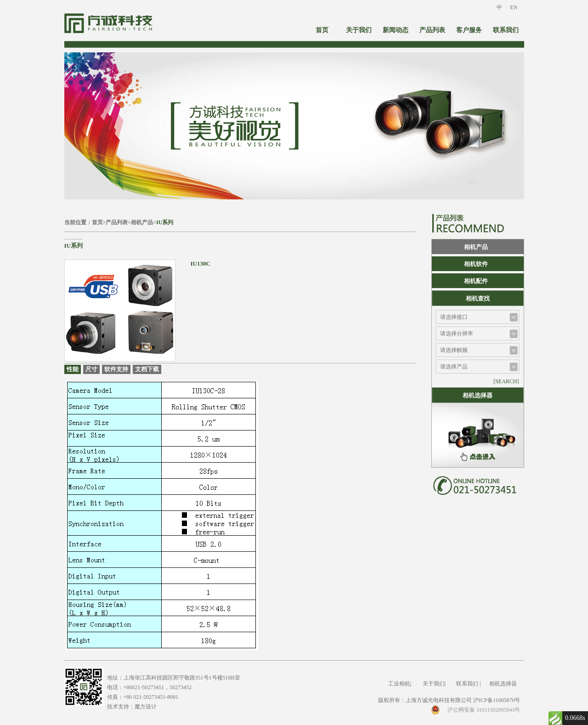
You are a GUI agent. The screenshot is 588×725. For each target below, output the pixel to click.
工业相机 (399, 684)
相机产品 (142, 222)
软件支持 (116, 369)
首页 (322, 30)
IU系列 (165, 222)
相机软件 (476, 264)
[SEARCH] (506, 381)
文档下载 (147, 369)
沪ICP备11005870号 (497, 700)
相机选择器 (503, 684)
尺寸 (91, 369)
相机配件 (476, 281)
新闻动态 (396, 30)
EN (514, 7)
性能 (73, 369)
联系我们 (506, 30)
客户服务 (469, 30)
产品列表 (432, 30)
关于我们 (359, 30)
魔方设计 (146, 707)
